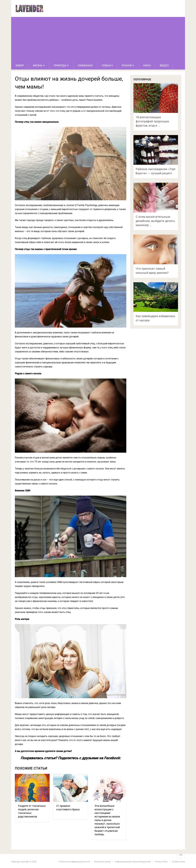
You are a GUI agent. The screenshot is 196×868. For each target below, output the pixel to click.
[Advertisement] (98, 39)
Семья (106, 65)
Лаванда (15, 862)
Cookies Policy (178, 862)
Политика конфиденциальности (74, 862)
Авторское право (102, 862)
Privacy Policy (161, 862)
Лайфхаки (85, 65)
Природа (60, 65)
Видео (164, 65)
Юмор (20, 65)
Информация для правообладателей (133, 862)
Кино (147, 65)
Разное (127, 65)
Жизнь (38, 65)
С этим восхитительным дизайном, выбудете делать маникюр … (155, 221)
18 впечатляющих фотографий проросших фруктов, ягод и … (152, 121)
